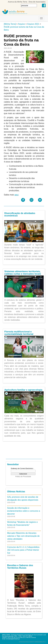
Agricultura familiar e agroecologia (23, 390)
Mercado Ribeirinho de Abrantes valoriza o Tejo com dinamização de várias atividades (23, 536)
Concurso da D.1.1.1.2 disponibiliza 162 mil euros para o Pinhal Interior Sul (23, 550)
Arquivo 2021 (33, 24)
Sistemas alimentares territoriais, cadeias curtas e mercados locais (23, 273)
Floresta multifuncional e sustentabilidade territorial (19, 333)
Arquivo (21, 24)
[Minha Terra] (10, 24)
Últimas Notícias (16, 492)
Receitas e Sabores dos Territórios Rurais (20, 567)
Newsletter (13, 464)
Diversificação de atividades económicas (20, 214)
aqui (17, 195)
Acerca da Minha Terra (18, 2)
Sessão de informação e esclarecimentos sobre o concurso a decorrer (24, 511)
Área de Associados (37, 2)
